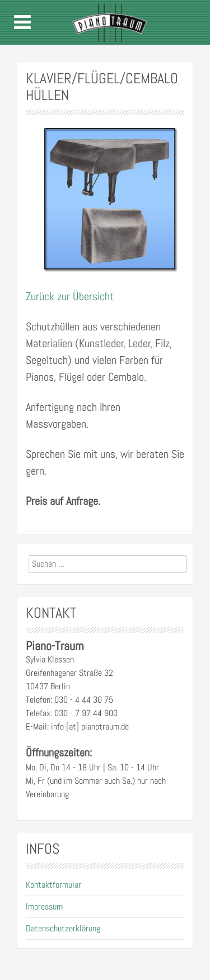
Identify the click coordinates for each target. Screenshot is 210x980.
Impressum (44, 906)
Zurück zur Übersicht (70, 296)
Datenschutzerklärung (63, 928)
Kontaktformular (53, 885)
